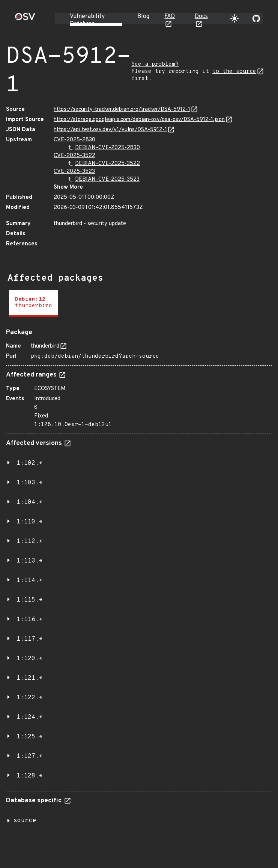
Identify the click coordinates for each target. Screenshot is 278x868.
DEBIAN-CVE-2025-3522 (107, 164)
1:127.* (30, 756)
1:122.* (30, 698)
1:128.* (30, 776)
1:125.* (30, 737)
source (25, 821)
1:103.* (30, 483)
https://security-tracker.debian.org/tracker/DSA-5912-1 (122, 110)
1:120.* (30, 659)
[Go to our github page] (256, 18)
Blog (143, 17)
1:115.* (30, 600)
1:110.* (30, 522)
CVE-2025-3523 (74, 172)
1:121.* (30, 678)
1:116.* (30, 620)
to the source (234, 72)
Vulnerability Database (87, 20)
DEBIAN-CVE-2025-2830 (107, 148)
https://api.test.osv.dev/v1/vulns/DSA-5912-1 (110, 130)
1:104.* (30, 502)
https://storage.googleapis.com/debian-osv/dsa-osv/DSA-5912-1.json (139, 120)
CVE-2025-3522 (74, 156)
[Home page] (25, 19)
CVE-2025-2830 (74, 140)
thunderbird (45, 346)
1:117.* (30, 639)
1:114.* (30, 581)
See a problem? (155, 64)
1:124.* (30, 717)
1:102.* (30, 463)
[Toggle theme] (234, 18)
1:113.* (30, 561)
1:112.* (30, 541)
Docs (201, 17)
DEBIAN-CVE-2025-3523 (107, 179)
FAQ (170, 17)
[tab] (34, 303)
